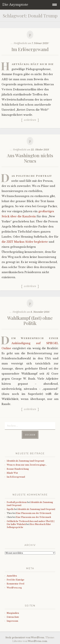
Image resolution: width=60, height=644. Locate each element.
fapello (10, 509)
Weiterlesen (30, 120)
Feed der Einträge (16, 580)
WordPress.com (37, 641)
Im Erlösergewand (30, 49)
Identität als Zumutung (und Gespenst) (25, 461)
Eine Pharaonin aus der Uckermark (34, 513)
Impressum (12, 621)
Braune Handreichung (18, 469)
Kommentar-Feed (15, 584)
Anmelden (12, 576)
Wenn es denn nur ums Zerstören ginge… (27, 465)
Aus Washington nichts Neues (30, 158)
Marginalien (13, 613)
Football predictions (17, 502)
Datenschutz (13, 617)
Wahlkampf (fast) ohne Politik (30, 321)
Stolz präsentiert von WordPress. (25, 638)
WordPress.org (14, 588)
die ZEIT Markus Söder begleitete (25, 242)
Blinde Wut (12, 473)
